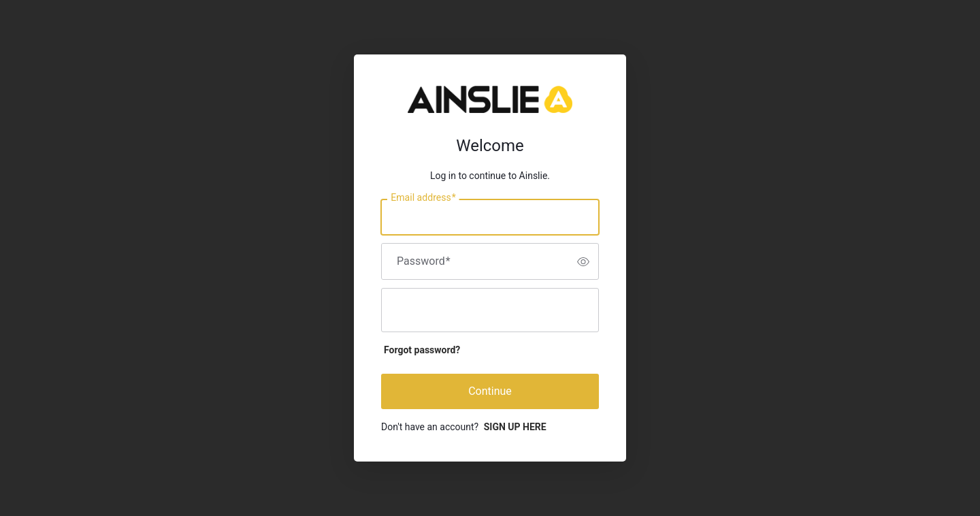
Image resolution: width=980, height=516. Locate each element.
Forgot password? (422, 350)
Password (424, 261)
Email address (423, 198)
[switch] (583, 261)
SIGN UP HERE (515, 427)
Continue (490, 391)
